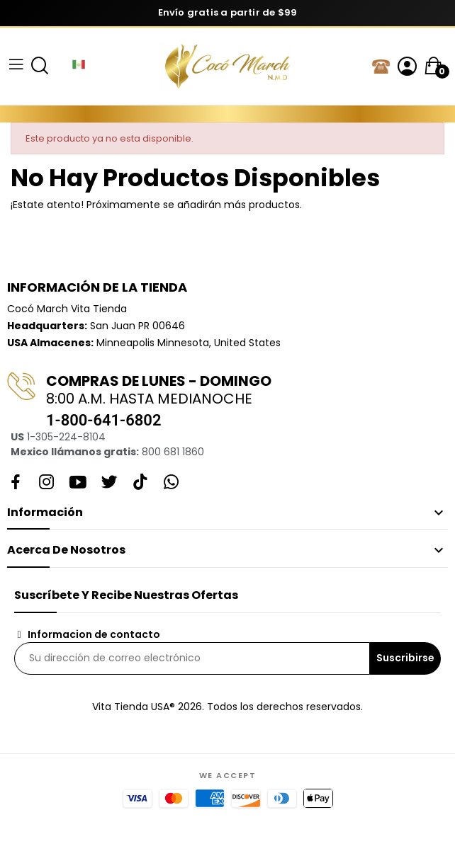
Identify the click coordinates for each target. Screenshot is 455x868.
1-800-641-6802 (103, 420)
